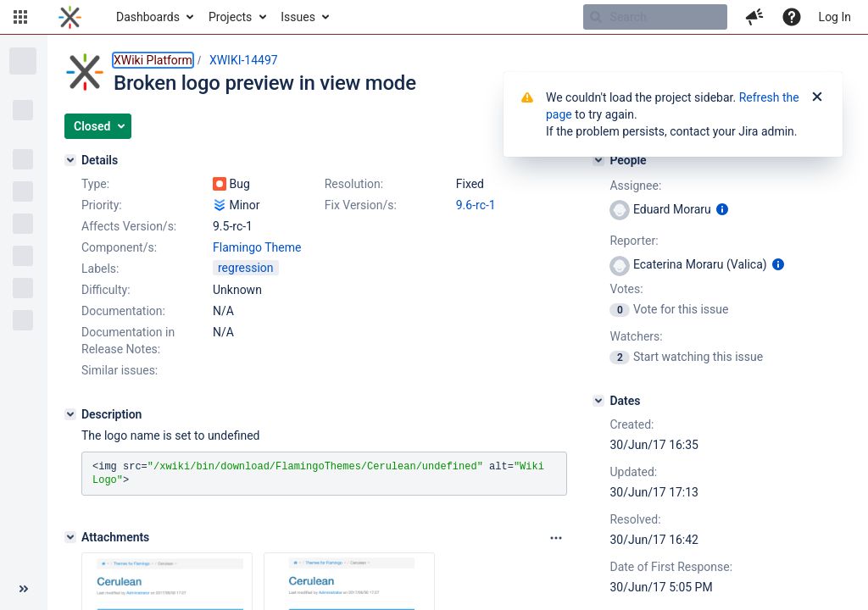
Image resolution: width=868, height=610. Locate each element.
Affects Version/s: (129, 226)
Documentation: (123, 311)
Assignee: (635, 186)
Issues (298, 17)
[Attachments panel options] (556, 538)
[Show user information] (722, 209)
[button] (20, 17)
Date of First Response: (671, 567)
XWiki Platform (153, 60)
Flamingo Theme (257, 247)
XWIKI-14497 (244, 60)
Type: (95, 184)
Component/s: (119, 247)
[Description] (70, 414)
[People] (598, 160)
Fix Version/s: (361, 205)
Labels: (100, 269)
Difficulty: (106, 290)
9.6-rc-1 (476, 205)
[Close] (817, 97)
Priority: (102, 205)
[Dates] (598, 401)
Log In (835, 17)
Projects (230, 17)
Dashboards (148, 17)
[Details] (70, 160)
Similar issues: (120, 370)
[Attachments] (70, 537)
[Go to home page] (70, 17)
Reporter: (634, 241)
